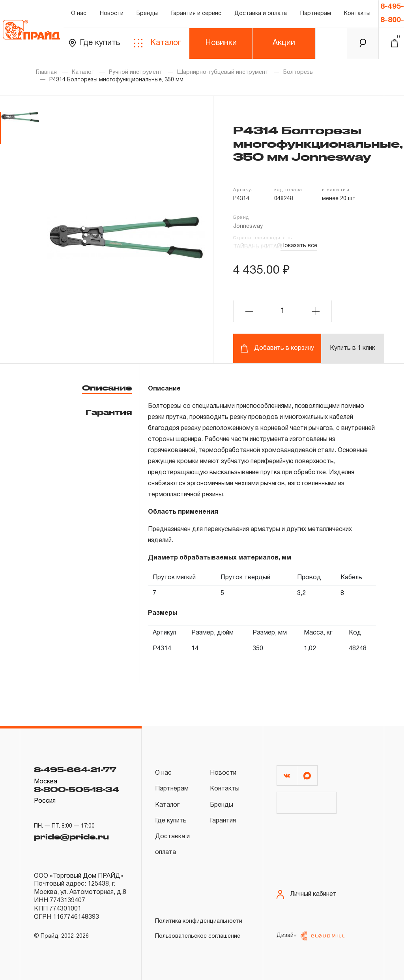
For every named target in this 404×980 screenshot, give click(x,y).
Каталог (158, 43)
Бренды (147, 14)
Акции (284, 43)
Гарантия (109, 412)
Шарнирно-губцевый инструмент (223, 72)
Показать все (299, 246)
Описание (107, 388)
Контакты (357, 14)
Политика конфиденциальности (199, 921)
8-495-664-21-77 (75, 770)
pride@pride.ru (71, 837)
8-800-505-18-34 (77, 789)
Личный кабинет (307, 895)
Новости (112, 14)
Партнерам (316, 14)
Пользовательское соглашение (198, 936)
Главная (46, 72)
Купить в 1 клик (353, 348)
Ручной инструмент (136, 72)
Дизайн (310, 936)
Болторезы (298, 72)
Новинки (221, 43)
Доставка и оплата (261, 14)
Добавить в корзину (277, 348)
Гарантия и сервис (196, 14)
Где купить (94, 43)
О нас (79, 14)
